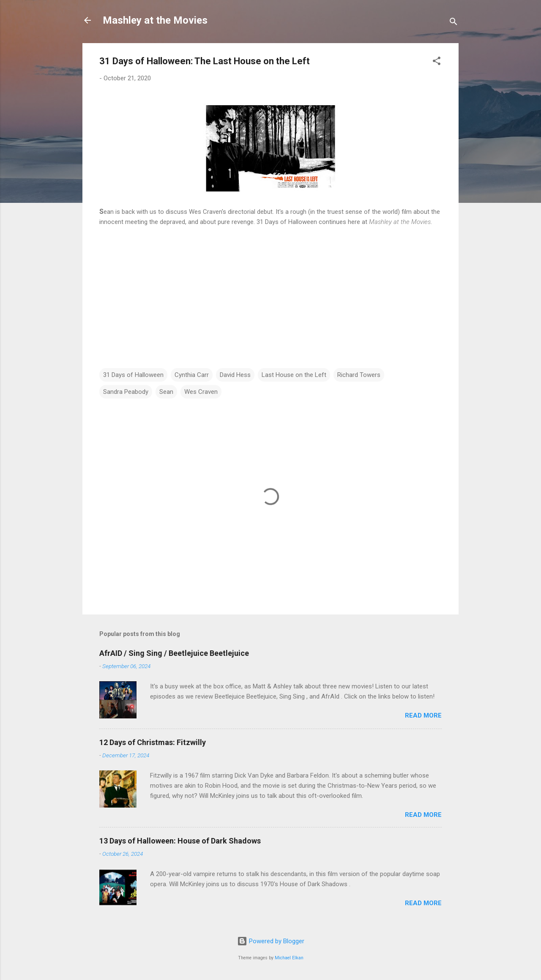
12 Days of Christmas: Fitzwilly (153, 742)
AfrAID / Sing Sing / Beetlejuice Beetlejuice (174, 653)
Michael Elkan (289, 958)
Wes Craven (201, 392)
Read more (423, 715)
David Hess (235, 375)
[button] (437, 62)
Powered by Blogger (271, 941)
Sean (166, 392)
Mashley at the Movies (155, 20)
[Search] (454, 23)
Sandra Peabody (126, 392)
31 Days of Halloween (133, 375)
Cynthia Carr (192, 375)
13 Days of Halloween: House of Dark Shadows (180, 841)
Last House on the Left (294, 375)
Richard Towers (359, 375)
